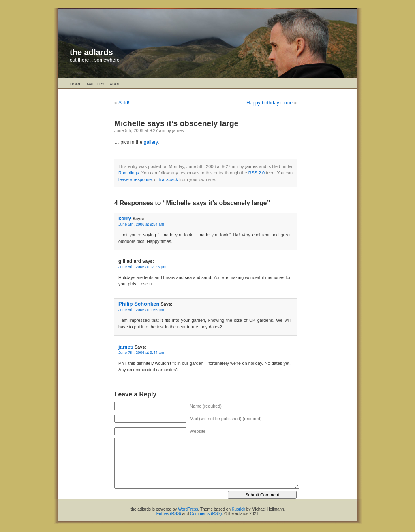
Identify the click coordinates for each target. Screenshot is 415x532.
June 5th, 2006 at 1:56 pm (141, 310)
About (117, 84)
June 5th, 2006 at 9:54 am (141, 224)
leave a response (135, 179)
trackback (169, 179)
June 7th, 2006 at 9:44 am (141, 352)
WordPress (188, 509)
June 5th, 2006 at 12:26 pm (142, 267)
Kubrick (239, 509)
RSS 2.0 (257, 173)
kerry (125, 218)
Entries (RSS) (169, 514)
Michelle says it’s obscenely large (176, 123)
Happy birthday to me (270, 103)
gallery (151, 142)
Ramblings (129, 173)
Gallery (96, 84)
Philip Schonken (139, 304)
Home (76, 84)
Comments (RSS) (206, 514)
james (126, 347)
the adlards (91, 52)
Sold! (124, 103)
